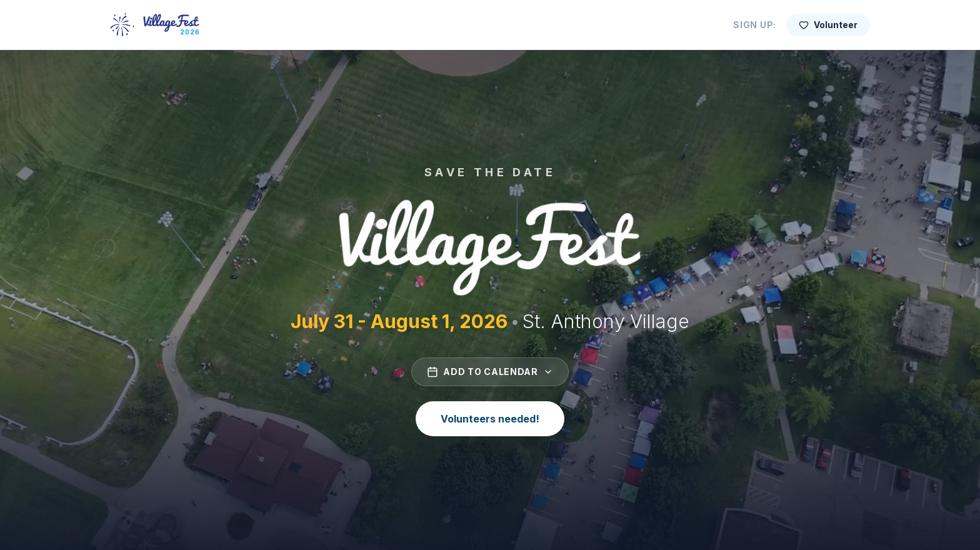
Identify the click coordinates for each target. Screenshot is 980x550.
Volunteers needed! (490, 419)
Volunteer (828, 25)
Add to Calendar (490, 372)
